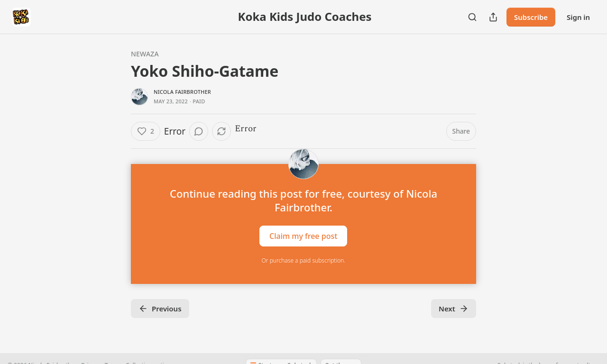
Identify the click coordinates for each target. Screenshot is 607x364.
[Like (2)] (146, 131)
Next (454, 309)
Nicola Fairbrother (182, 92)
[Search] (472, 17)
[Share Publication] (493, 17)
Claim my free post (303, 236)
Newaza (145, 54)
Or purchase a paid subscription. (304, 260)
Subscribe (531, 17)
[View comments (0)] (199, 131)
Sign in (578, 17)
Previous (160, 309)
